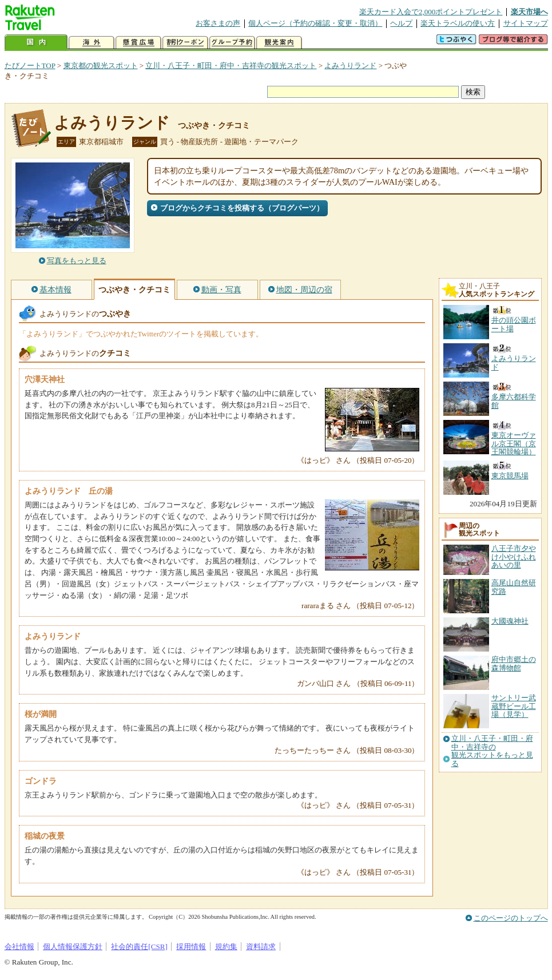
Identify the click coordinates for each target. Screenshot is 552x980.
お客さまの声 (218, 23)
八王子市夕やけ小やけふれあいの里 (514, 557)
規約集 (226, 947)
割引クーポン (185, 43)
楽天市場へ (529, 12)
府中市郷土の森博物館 (514, 663)
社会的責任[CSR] (139, 947)
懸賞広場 (138, 43)
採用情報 (191, 947)
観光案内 (279, 43)
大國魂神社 (510, 621)
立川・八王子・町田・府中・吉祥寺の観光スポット (231, 66)
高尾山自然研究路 (514, 587)
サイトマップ (526, 23)
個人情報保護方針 (73, 947)
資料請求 (261, 947)
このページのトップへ (511, 918)
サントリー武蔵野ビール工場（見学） (514, 706)
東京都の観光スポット (101, 66)
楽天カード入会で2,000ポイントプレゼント (431, 12)
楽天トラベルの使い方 (458, 23)
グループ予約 (232, 43)
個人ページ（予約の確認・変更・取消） (315, 23)
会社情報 (19, 947)
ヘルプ (401, 23)
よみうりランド (350, 66)
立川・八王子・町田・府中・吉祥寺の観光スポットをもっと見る (492, 751)
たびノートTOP (30, 66)
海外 (92, 43)
